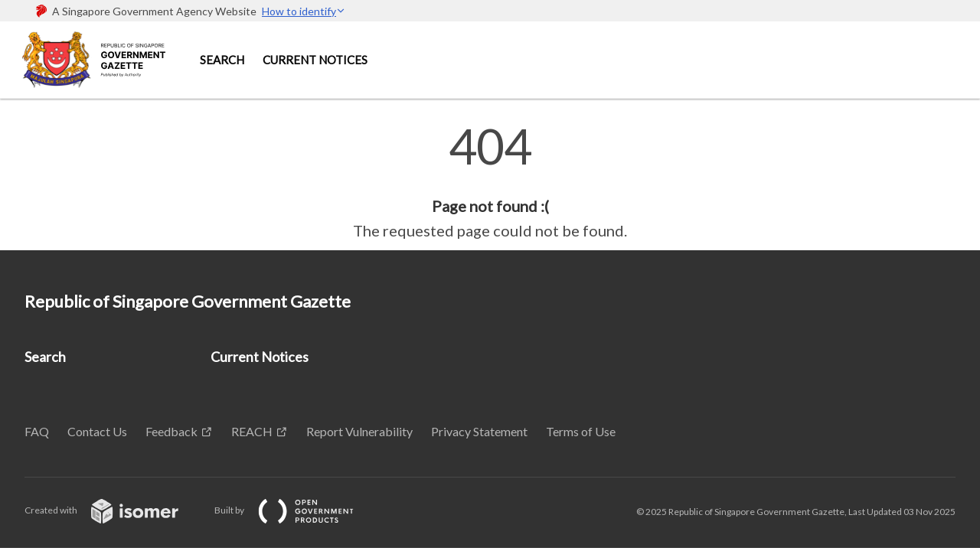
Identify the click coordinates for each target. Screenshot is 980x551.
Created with (114, 510)
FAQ (37, 431)
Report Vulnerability (359, 431)
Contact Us (97, 431)
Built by (296, 510)
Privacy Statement (479, 431)
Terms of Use (581, 431)
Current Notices (315, 60)
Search (222, 60)
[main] (490, 182)
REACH (252, 431)
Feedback (171, 431)
